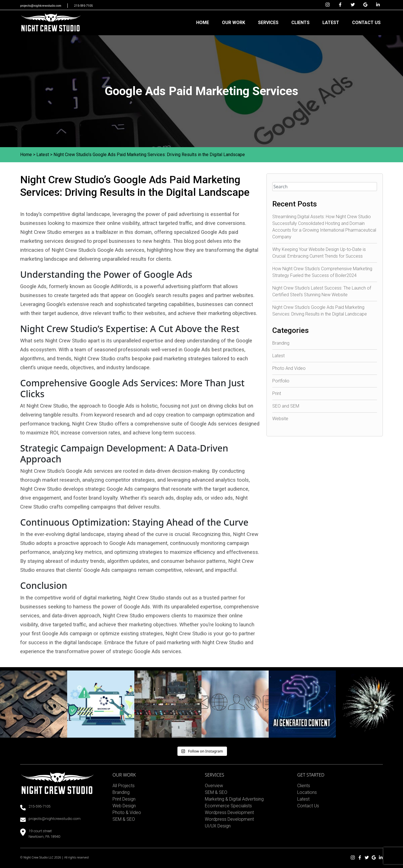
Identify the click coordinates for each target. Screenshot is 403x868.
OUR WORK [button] (234, 23)
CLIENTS (300, 23)
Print (277, 393)
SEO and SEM (286, 406)
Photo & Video (127, 812)
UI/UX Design (218, 826)
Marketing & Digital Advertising (234, 799)
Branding (281, 343)
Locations (307, 792)
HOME (203, 23)
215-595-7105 (83, 6)
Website (280, 419)
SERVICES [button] (268, 23)
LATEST (331, 23)
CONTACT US (366, 23)
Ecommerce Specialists (228, 806)
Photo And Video (289, 368)
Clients (304, 786)
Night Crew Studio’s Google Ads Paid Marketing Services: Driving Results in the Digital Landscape (149, 155)
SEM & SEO (124, 819)
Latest (43, 155)
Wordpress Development (229, 812)
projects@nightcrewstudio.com (41, 6)
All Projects (124, 786)
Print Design (124, 799)
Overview (214, 786)
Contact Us (308, 806)
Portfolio (281, 381)
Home (26, 155)
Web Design (124, 806)
